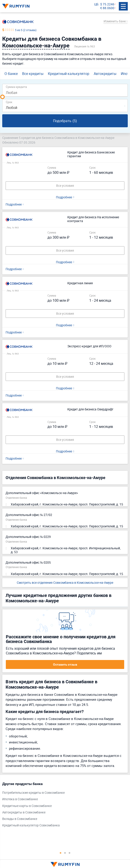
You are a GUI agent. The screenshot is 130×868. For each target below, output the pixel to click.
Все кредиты (33, 74)
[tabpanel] (63, 806)
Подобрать (65, 121)
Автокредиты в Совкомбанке (24, 812)
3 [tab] (70, 853)
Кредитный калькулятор (69, 74)
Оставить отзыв (65, 664)
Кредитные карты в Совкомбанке (27, 806)
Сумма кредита (16, 87)
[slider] (2, 97)
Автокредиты (105, 74)
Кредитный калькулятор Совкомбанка (31, 825)
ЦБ (96, 4)
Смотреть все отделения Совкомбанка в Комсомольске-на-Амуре (65, 583)
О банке (11, 74)
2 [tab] (65, 853)
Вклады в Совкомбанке (20, 819)
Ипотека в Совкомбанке (20, 799)
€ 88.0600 (107, 8)
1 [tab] (61, 853)
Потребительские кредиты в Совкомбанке (33, 793)
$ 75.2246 (107, 4)
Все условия (65, 186)
